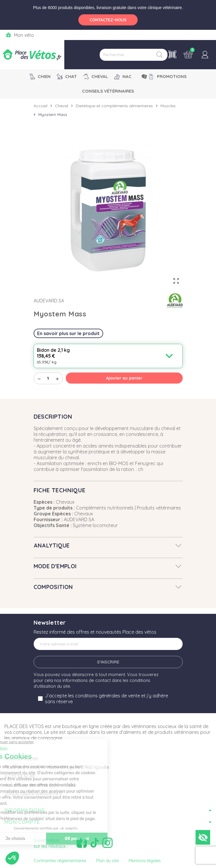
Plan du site (107, 861)
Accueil (40, 106)
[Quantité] (48, 378)
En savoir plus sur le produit (68, 333)
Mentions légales (145, 861)
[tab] (108, 545)
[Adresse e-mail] (108, 644)
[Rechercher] (134, 55)
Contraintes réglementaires (60, 861)
